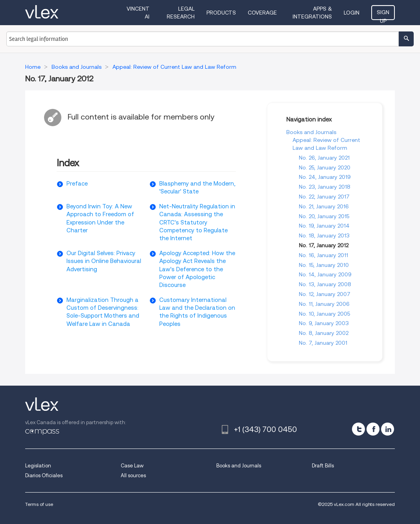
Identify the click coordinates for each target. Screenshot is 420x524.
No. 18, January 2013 (324, 235)
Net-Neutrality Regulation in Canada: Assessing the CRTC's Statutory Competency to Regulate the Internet (197, 222)
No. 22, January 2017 (324, 197)
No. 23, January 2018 (325, 187)
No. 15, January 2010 (324, 265)
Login (352, 13)
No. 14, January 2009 (325, 274)
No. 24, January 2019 (325, 177)
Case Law (132, 466)
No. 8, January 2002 (324, 333)
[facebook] (373, 429)
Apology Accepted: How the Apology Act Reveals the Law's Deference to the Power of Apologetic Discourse (197, 269)
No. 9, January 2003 (324, 323)
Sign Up (383, 15)
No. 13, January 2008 (325, 284)
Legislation (38, 466)
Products (221, 13)
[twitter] (358, 429)
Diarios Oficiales (44, 475)
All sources (133, 475)
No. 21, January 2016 (324, 206)
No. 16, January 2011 (323, 255)
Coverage (262, 13)
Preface (77, 184)
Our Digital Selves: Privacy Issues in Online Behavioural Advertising (104, 261)
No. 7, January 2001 (323, 343)
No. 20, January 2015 (324, 216)
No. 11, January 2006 (324, 304)
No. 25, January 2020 (325, 167)
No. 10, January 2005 (324, 314)
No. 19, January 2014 (324, 226)
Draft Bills (323, 466)
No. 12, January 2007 (325, 294)
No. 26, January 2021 (324, 158)
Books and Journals (311, 132)
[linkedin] (388, 429)
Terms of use (39, 504)
